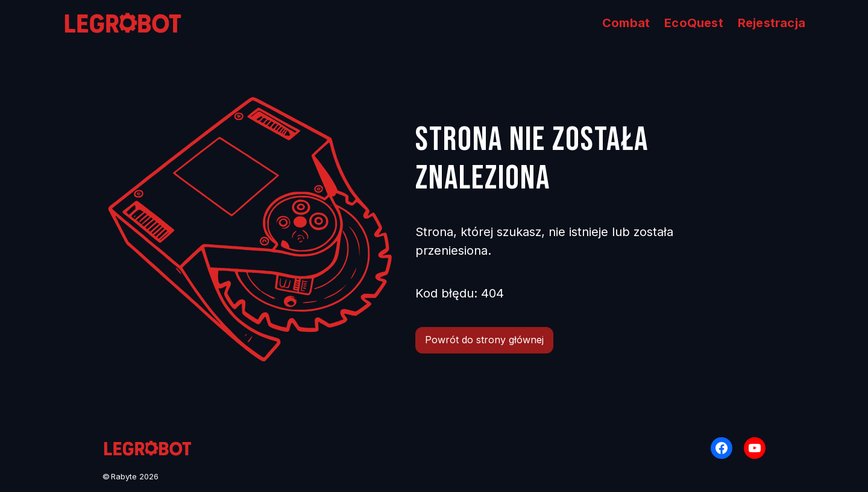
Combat (626, 23)
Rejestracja (772, 23)
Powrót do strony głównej (484, 340)
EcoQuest (694, 23)
